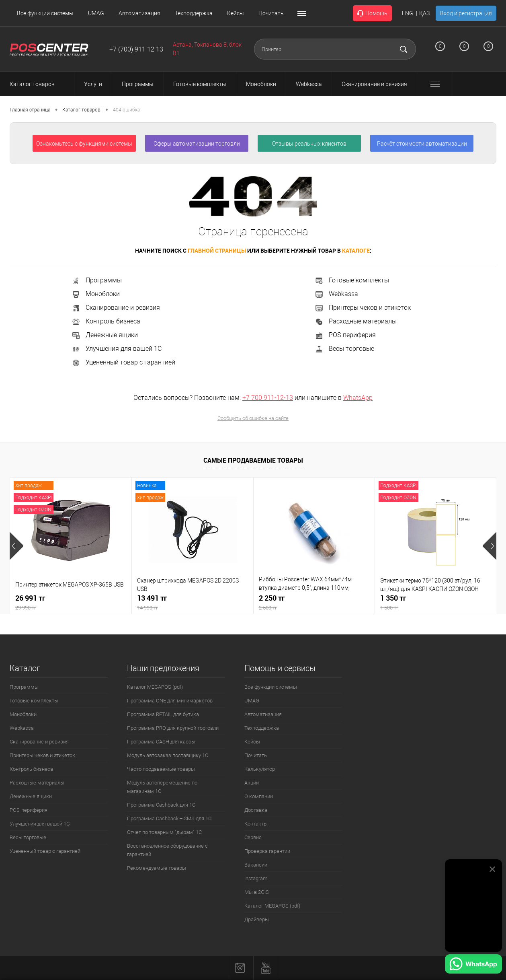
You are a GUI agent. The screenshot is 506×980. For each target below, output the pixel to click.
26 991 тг (71, 602)
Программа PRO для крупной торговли (173, 728)
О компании (259, 796)
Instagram (256, 878)
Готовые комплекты (352, 280)
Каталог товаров (39, 84)
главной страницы (217, 250)
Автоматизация (139, 13)
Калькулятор (260, 769)
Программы (96, 280)
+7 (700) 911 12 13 (136, 49)
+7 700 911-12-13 (268, 398)
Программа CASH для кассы (161, 742)
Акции (252, 783)
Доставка (256, 810)
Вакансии (256, 865)
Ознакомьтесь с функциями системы (84, 144)
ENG (408, 13)
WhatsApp (358, 398)
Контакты (256, 824)
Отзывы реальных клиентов (309, 144)
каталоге (356, 250)
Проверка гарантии (267, 851)
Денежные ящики (104, 335)
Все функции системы (45, 13)
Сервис (253, 837)
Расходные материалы (355, 321)
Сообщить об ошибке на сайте (253, 418)
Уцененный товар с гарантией (123, 362)
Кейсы (236, 13)
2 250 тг (314, 602)
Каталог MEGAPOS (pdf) (155, 687)
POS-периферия (345, 335)
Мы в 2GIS (257, 892)
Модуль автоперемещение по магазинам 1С (162, 787)
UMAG (96, 13)
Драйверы (257, 919)
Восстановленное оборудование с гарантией (167, 850)
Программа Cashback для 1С (161, 805)
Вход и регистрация (466, 13)
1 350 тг (436, 602)
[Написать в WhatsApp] (473, 965)
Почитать (271, 13)
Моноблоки (95, 294)
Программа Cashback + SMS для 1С (169, 818)
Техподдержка (194, 13)
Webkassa (336, 294)
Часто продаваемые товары (161, 769)
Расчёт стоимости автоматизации (422, 144)
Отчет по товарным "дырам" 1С (164, 832)
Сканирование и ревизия (116, 308)
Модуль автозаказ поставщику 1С (168, 755)
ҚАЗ (424, 13)
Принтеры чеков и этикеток (363, 308)
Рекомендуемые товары (157, 868)
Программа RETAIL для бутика (163, 714)
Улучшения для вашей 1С (116, 349)
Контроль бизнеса (106, 321)
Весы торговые (344, 349)
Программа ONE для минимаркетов (170, 701)
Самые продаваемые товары (253, 460)
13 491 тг (193, 602)
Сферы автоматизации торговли (197, 144)
